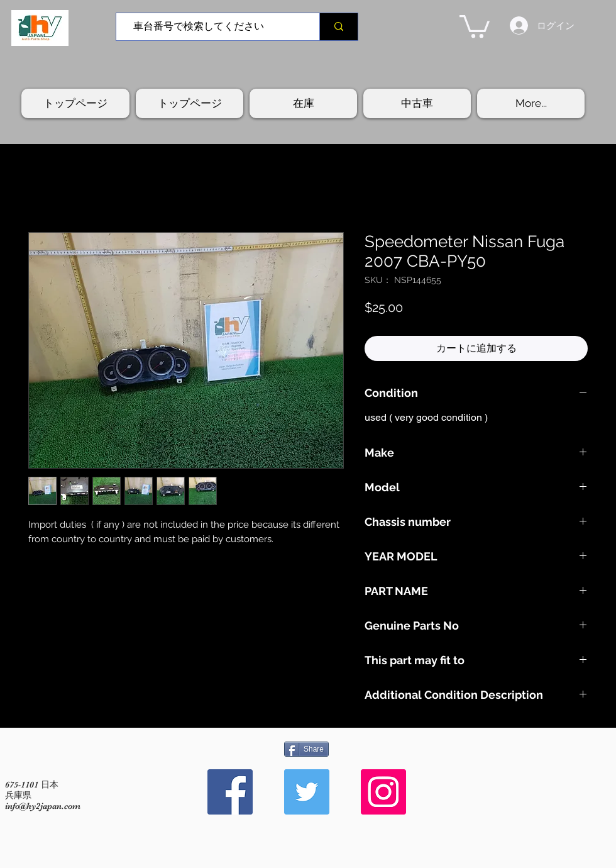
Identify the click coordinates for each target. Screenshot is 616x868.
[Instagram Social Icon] (383, 792)
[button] (475, 25)
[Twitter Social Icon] (307, 792)
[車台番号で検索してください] (213, 27)
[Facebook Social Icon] (230, 792)
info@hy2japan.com (43, 806)
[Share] (306, 749)
